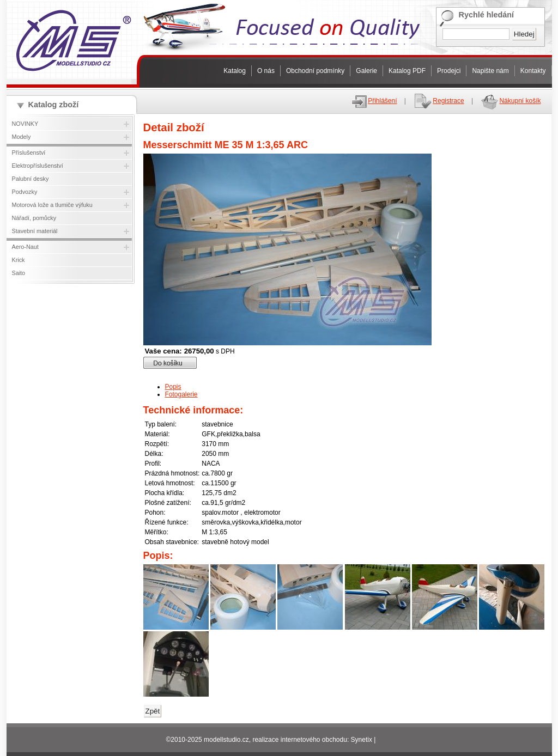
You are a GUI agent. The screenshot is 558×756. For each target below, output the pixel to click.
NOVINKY (25, 124)
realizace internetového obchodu (299, 740)
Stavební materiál (35, 231)
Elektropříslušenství (38, 166)
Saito (19, 273)
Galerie (366, 71)
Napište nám (490, 71)
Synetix (362, 740)
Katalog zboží (54, 105)
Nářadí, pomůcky (34, 218)
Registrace (438, 101)
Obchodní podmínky (315, 71)
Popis (173, 387)
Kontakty (533, 71)
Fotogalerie (181, 394)
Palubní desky (31, 179)
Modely (22, 137)
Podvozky (25, 192)
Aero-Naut (25, 247)
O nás (266, 71)
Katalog (235, 71)
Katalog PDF (407, 71)
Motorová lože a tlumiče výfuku (52, 205)
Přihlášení (374, 101)
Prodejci (449, 71)
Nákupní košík (510, 101)
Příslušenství (29, 153)
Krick (19, 260)
